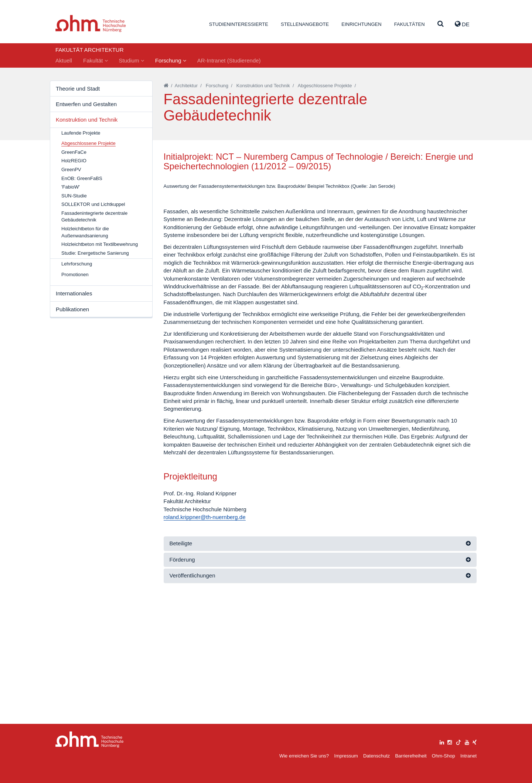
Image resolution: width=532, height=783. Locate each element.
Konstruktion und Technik (87, 120)
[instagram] (450, 741)
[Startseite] (166, 86)
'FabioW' (71, 187)
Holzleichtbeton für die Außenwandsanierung (85, 232)
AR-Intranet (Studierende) (229, 60)
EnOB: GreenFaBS (82, 178)
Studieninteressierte (239, 24)
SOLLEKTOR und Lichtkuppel (93, 204)
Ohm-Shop (444, 756)
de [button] (462, 24)
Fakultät (96, 60)
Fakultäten (410, 24)
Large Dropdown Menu (90, 740)
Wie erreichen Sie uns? (304, 756)
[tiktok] (458, 741)
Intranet (468, 756)
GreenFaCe (74, 152)
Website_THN (91, 23)
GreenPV (71, 170)
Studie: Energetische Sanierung (95, 253)
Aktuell (64, 60)
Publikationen (72, 309)
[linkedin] (442, 741)
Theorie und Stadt (78, 89)
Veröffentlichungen (192, 701)
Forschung (171, 60)
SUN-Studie (74, 196)
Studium (132, 60)
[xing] (475, 741)
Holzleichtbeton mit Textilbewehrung (100, 244)
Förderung (182, 685)
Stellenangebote (305, 24)
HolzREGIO (74, 161)
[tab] (320, 669)
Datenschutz (376, 756)
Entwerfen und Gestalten (86, 104)
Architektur (186, 86)
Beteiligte (181, 669)
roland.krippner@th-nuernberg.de (205, 642)
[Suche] (441, 24)
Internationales (74, 293)
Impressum (346, 756)
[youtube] (467, 741)
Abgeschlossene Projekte (325, 86)
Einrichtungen (361, 24)
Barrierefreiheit (411, 756)
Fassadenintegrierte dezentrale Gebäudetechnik (94, 217)
